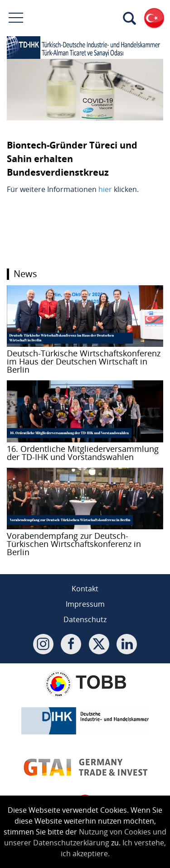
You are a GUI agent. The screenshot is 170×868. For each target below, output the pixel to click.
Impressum (85, 604)
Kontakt (85, 589)
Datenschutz (85, 619)
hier (105, 189)
